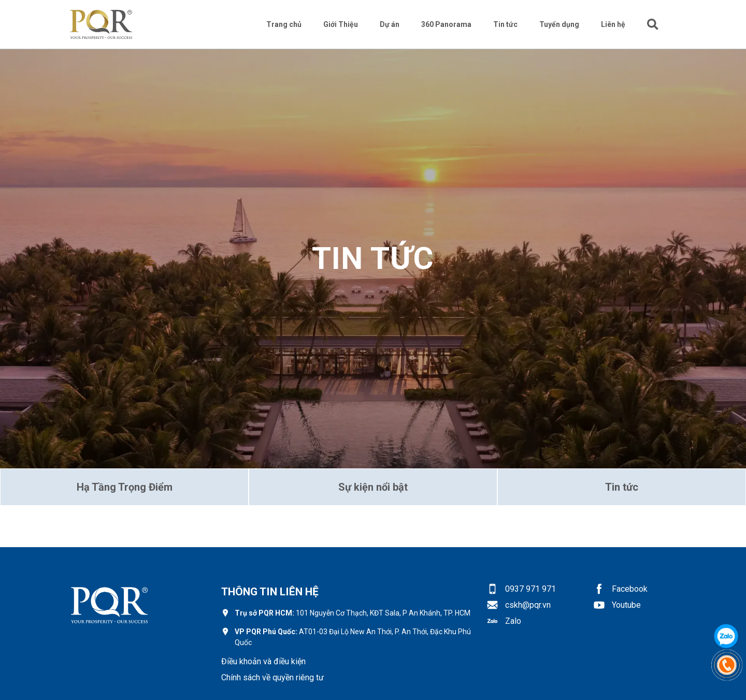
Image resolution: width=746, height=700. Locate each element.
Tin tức (622, 487)
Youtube (626, 605)
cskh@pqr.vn (528, 605)
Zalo (513, 621)
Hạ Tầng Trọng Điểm (125, 487)
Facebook (630, 589)
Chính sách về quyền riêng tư (272, 677)
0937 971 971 (530, 589)
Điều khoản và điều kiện (263, 661)
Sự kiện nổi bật (373, 487)
